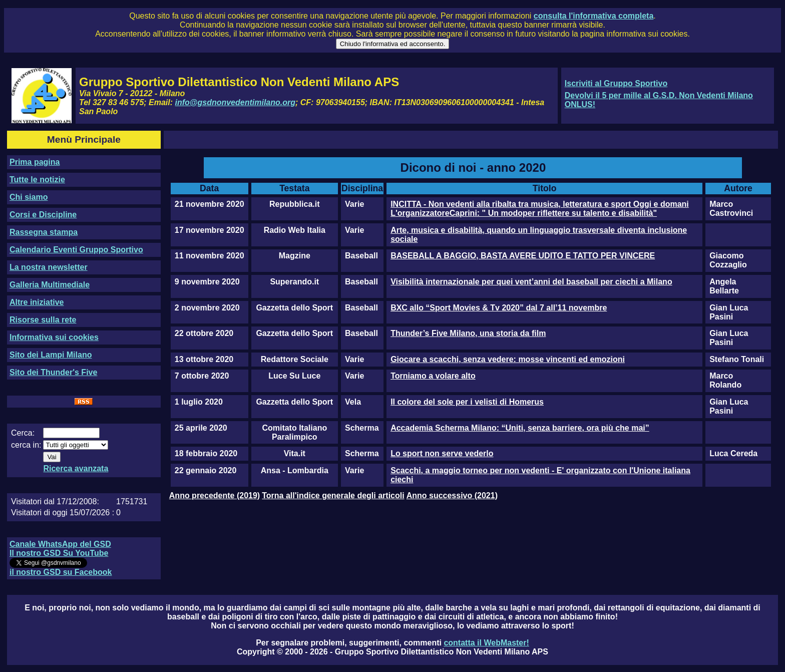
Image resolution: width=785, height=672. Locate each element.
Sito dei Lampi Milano (51, 355)
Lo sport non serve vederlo (442, 453)
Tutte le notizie (37, 180)
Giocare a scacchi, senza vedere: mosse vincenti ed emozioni (508, 359)
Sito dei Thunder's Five (53, 372)
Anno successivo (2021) (452, 495)
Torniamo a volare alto (433, 376)
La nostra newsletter (49, 267)
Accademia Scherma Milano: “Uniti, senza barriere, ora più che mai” (520, 428)
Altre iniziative (37, 302)
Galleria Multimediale (50, 285)
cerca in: (26, 445)
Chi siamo (29, 197)
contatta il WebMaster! (486, 643)
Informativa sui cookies (54, 337)
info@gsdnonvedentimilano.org (235, 102)
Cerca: (23, 433)
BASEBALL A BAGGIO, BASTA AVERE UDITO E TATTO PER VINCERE (523, 256)
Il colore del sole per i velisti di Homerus (467, 402)
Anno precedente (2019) (215, 495)
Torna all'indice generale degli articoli (333, 495)
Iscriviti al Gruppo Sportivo (616, 83)
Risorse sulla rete (43, 320)
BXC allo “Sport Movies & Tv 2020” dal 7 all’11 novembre (499, 308)
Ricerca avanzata (76, 468)
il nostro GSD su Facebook (61, 572)
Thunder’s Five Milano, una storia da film (468, 333)
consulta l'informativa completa (594, 16)
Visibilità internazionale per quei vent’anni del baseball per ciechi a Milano (531, 282)
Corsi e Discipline (43, 215)
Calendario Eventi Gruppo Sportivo (76, 250)
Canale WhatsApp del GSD (60, 544)
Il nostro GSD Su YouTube (59, 553)
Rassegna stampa (44, 232)
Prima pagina (35, 162)
